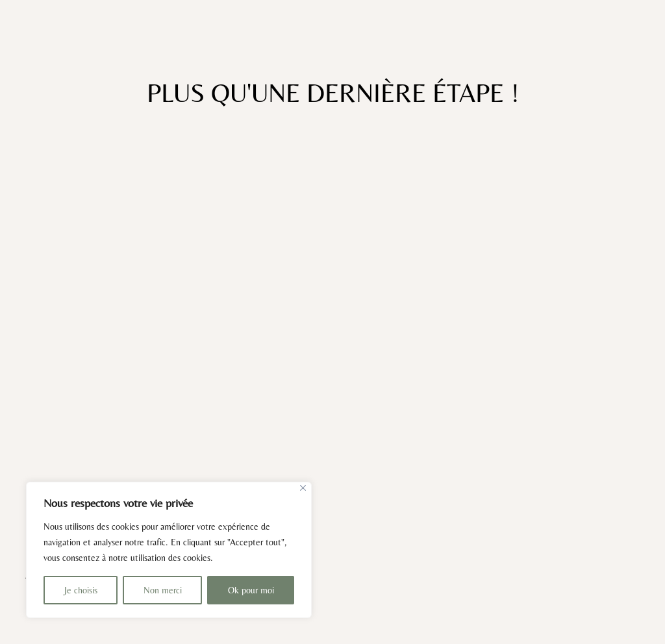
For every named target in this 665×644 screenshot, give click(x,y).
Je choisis (81, 590)
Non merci (163, 590)
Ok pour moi (251, 590)
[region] (169, 550)
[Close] (303, 488)
